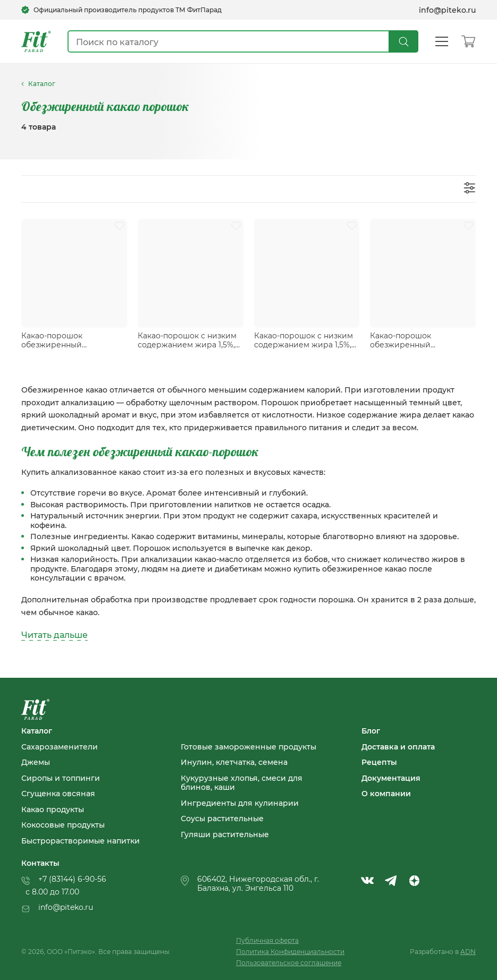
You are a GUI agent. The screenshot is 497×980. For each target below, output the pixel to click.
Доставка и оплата (398, 747)
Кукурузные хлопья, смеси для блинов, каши (242, 783)
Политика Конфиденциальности (290, 952)
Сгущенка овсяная (58, 794)
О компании (386, 794)
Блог (371, 731)
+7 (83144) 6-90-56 (72, 879)
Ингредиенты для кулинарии (240, 803)
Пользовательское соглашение (289, 963)
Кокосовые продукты (63, 825)
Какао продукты (53, 809)
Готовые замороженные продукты (248, 747)
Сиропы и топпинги (61, 778)
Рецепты (379, 762)
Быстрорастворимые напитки (81, 841)
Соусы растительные (222, 819)
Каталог (37, 731)
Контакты (40, 863)
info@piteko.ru (447, 10)
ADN (468, 952)
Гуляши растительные (225, 834)
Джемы (36, 762)
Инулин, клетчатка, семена (234, 762)
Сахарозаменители (60, 747)
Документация (391, 778)
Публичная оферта (267, 940)
